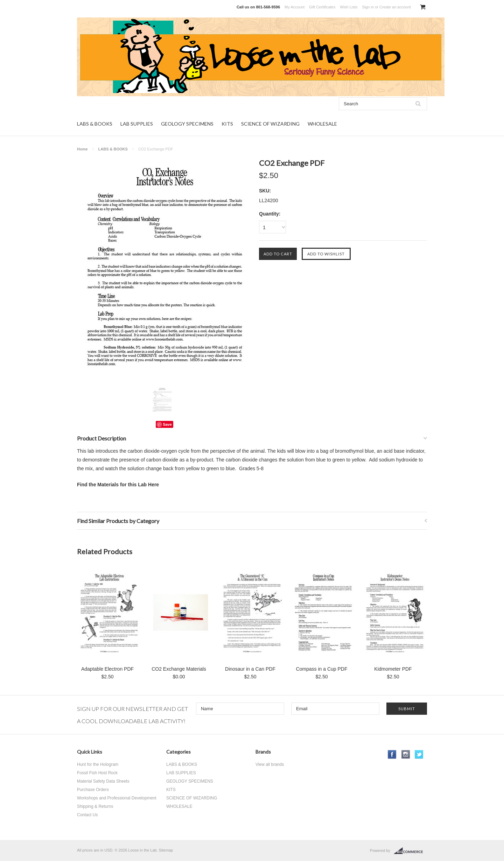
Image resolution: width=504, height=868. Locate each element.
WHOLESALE (322, 124)
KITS (227, 124)
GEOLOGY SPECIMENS (187, 124)
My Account (295, 7)
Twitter (419, 754)
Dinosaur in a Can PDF (250, 669)
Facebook (392, 754)
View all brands (270, 764)
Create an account (395, 7)
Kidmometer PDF (393, 669)
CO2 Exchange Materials (179, 669)
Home (82, 149)
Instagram (406, 754)
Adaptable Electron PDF (107, 669)
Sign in (368, 7)
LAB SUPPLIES (137, 124)
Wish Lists (349, 7)
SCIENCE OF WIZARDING (270, 124)
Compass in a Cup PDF (321, 669)
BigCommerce (410, 851)
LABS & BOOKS (95, 124)
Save (167, 424)
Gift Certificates (322, 7)
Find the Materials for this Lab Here (118, 485)
